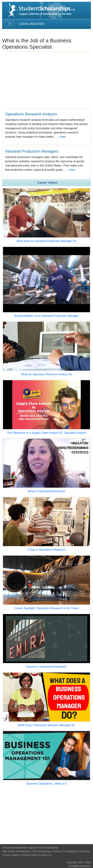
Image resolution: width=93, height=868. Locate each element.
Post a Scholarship (48, 848)
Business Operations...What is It (46, 784)
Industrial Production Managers (32, 151)
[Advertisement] (46, 815)
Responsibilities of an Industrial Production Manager (46, 316)
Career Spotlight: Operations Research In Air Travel (47, 608)
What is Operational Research (46, 491)
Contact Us (45, 855)
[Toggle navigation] (10, 24)
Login (23, 24)
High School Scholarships (16, 851)
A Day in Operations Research (46, 550)
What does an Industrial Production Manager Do (46, 241)
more (63, 137)
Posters (57, 851)
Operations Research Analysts (31, 114)
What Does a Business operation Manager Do (46, 725)
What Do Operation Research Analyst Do (47, 374)
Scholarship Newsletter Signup (19, 848)
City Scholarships (42, 851)
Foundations (70, 851)
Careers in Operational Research (46, 667)
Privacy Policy (29, 855)
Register (37, 24)
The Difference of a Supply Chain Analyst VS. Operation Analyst (46, 433)
